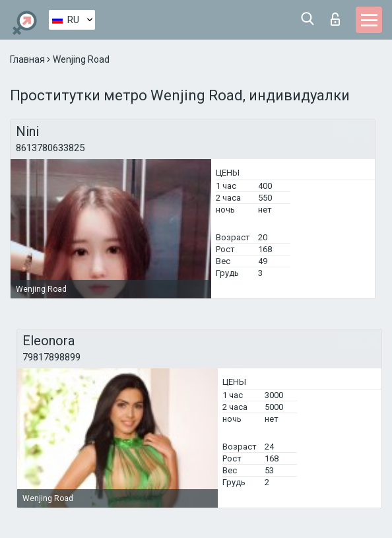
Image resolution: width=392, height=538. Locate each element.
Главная (28, 59)
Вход (335, 19)
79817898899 (51, 357)
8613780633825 (50, 148)
